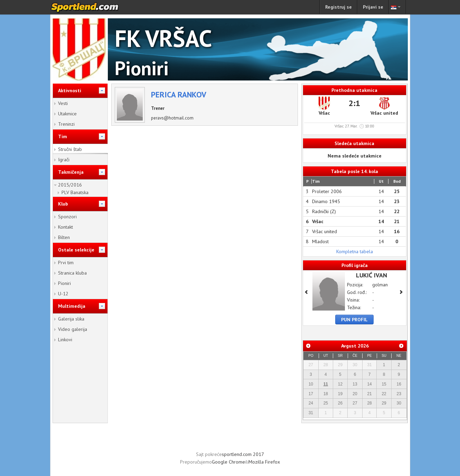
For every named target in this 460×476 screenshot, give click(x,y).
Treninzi (66, 124)
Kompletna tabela (355, 251)
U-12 (63, 294)
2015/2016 (70, 185)
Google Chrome (228, 462)
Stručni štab (70, 149)
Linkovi (65, 340)
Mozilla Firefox (264, 462)
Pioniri (64, 283)
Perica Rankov (179, 94)
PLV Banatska (75, 192)
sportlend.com (92, 7)
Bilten (64, 237)
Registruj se (339, 7)
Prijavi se (373, 7)
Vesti (63, 103)
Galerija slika (71, 319)
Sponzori (67, 217)
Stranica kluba (72, 273)
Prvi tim (66, 263)
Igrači (64, 160)
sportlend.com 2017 (243, 454)
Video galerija (73, 329)
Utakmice (67, 114)
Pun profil (354, 320)
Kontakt (65, 227)
